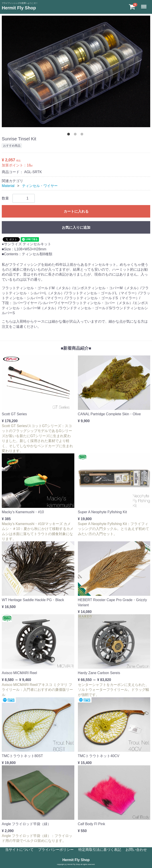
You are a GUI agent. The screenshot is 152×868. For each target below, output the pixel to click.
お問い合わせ (136, 850)
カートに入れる (76, 211)
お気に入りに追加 (76, 227)
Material (8, 186)
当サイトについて (19, 850)
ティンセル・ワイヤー (40, 186)
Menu (144, 5)
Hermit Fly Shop (19, 8)
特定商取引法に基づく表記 (100, 850)
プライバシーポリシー (56, 850)
